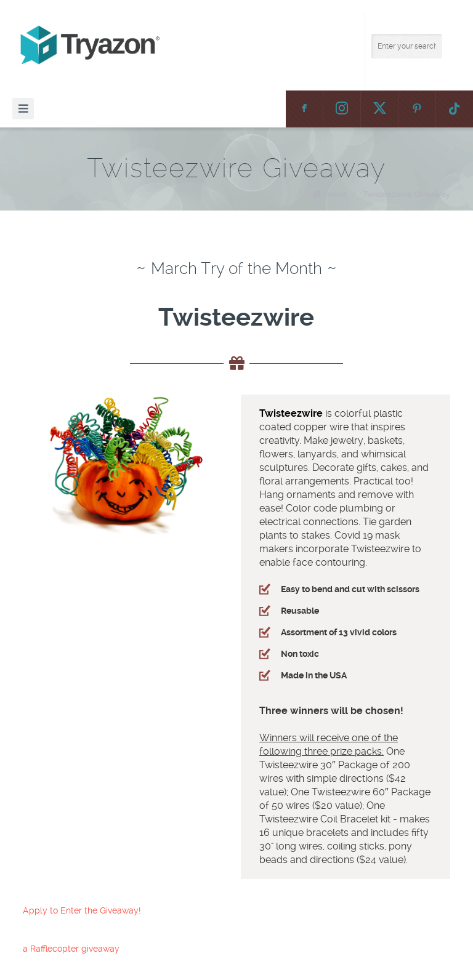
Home (335, 194)
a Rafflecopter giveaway (71, 949)
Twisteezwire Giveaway (406, 194)
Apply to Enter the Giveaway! (82, 910)
